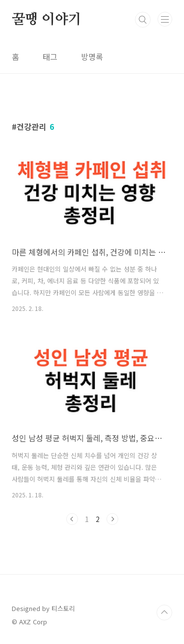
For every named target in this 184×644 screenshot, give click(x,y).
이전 (72, 519)
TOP (164, 613)
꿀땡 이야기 (47, 20)
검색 (143, 20)
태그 (50, 57)
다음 (112, 519)
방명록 (92, 57)
